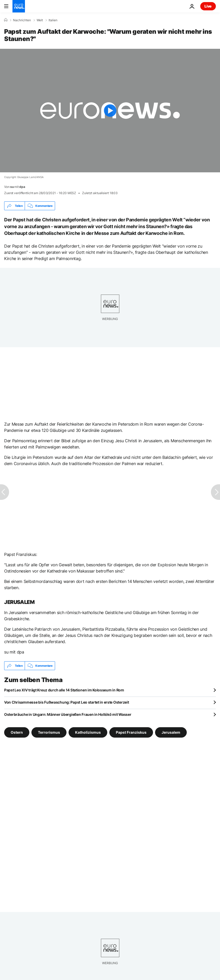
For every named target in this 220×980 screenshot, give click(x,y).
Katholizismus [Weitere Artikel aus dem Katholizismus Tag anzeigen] (88, 732)
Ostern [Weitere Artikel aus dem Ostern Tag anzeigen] (17, 732)
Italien (53, 20)
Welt (40, 20)
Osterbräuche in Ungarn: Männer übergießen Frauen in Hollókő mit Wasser (68, 714)
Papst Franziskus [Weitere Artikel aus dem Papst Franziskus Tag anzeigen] (131, 732)
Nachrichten (22, 20)
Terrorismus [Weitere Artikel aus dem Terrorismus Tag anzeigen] (49, 732)
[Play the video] (110, 111)
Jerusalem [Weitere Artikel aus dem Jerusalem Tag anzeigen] (171, 732)
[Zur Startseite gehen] (19, 6)
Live (208, 6)
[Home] (6, 20)
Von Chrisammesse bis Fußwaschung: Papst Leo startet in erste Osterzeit (66, 702)
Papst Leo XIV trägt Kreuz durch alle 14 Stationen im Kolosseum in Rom (64, 690)
